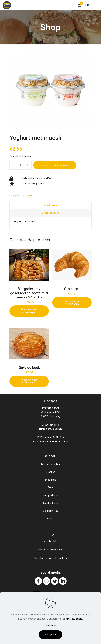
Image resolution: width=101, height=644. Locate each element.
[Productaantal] (21, 165)
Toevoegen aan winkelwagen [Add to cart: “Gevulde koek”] (29, 381)
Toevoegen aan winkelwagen (55, 165)
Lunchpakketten (50, 495)
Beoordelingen (51, 213)
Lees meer (51, 626)
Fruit (50, 487)
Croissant (72, 289)
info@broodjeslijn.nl (52, 429)
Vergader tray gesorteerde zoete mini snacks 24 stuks (29, 293)
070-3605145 (52, 425)
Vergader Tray (50, 511)
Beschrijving (51, 205)
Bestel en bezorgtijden (50, 550)
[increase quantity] (28, 165)
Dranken (51, 472)
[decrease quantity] (13, 165)
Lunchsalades (51, 503)
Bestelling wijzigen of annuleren (51, 558)
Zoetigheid (27, 196)
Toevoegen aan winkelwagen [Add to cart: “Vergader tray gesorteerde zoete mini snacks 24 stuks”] (29, 311)
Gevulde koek (29, 368)
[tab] (50, 205)
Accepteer (50, 635)
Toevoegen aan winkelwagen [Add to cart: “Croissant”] (72, 302)
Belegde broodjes (50, 464)
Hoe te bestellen (50, 541)
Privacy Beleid (75, 619)
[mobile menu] (96, 5)
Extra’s (50, 519)
